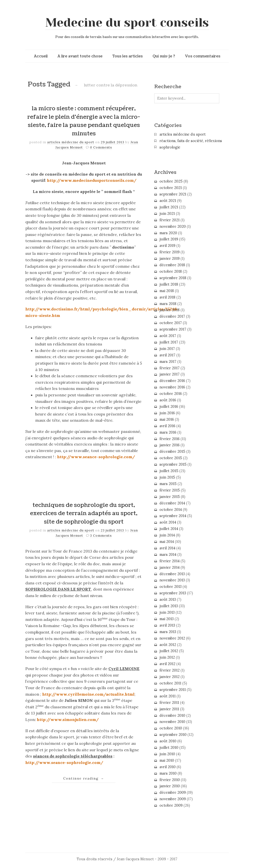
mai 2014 (167, 542)
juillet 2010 (169, 748)
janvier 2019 (170, 259)
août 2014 (168, 522)
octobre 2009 (171, 805)
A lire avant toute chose (80, 56)
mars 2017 (168, 362)
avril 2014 (167, 548)
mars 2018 (168, 304)
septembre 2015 (173, 464)
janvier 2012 (170, 677)
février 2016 (170, 439)
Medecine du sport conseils (127, 23)
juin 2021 (167, 214)
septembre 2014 (173, 516)
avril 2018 (167, 297)
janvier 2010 (170, 786)
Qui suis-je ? (164, 56)
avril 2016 (167, 426)
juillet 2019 (169, 239)
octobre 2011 (170, 683)
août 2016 (168, 400)
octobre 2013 (171, 587)
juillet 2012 (169, 651)
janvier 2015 (170, 497)
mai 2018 (167, 291)
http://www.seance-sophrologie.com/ (96, 457)
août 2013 (168, 600)
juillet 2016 (169, 407)
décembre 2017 (172, 316)
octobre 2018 (171, 271)
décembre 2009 (173, 793)
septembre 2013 (173, 593)
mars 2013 (168, 632)
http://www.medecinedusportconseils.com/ (92, 180)
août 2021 (168, 201)
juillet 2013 (169, 606)
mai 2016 (167, 419)
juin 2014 (167, 535)
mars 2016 (168, 432)
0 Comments (101, 147)
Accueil (41, 56)
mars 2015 (168, 484)
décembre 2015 (172, 452)
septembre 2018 (173, 278)
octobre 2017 (171, 323)
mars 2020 (168, 233)
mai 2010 (167, 760)
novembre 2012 (172, 638)
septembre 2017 (173, 329)
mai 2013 (167, 619)
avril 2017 (167, 355)
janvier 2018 (170, 310)
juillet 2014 (169, 529)
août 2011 (168, 696)
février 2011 (169, 703)
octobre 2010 (171, 728)
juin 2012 (167, 657)
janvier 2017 (170, 374)
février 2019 (170, 252)
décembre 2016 (172, 381)
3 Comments (101, 536)
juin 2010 (167, 754)
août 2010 (168, 741)
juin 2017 (167, 349)
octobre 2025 (171, 181)
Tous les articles (127, 56)
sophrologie (170, 147)
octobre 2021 (171, 188)
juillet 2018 (169, 284)
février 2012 (170, 670)
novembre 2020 (173, 226)
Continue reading (84, 778)
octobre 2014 (171, 510)
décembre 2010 (172, 716)
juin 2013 (167, 612)
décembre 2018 (172, 265)
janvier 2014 (170, 567)
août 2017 (168, 336)
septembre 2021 (173, 194)
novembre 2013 (172, 580)
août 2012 (168, 645)
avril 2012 (167, 664)
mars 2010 (168, 773)
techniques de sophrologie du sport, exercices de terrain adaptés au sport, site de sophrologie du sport (84, 513)
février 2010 (170, 780)
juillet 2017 (169, 342)
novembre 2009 (173, 799)
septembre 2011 (173, 690)
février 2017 (170, 368)
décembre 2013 (172, 574)
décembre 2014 (172, 503)
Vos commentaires (203, 56)
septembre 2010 (173, 735)
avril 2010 (168, 767)
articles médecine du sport (71, 142)
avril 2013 (167, 625)
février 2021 (170, 220)
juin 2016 (167, 413)
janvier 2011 (169, 709)
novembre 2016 (172, 387)
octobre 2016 (171, 394)
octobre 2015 (171, 458)
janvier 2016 (170, 445)
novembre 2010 (172, 722)
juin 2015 (167, 477)
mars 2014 (168, 555)
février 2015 (170, 490)
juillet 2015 (169, 471)
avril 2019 (167, 246)
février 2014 (170, 561)
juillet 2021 (169, 207)
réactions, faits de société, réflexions (191, 141)
